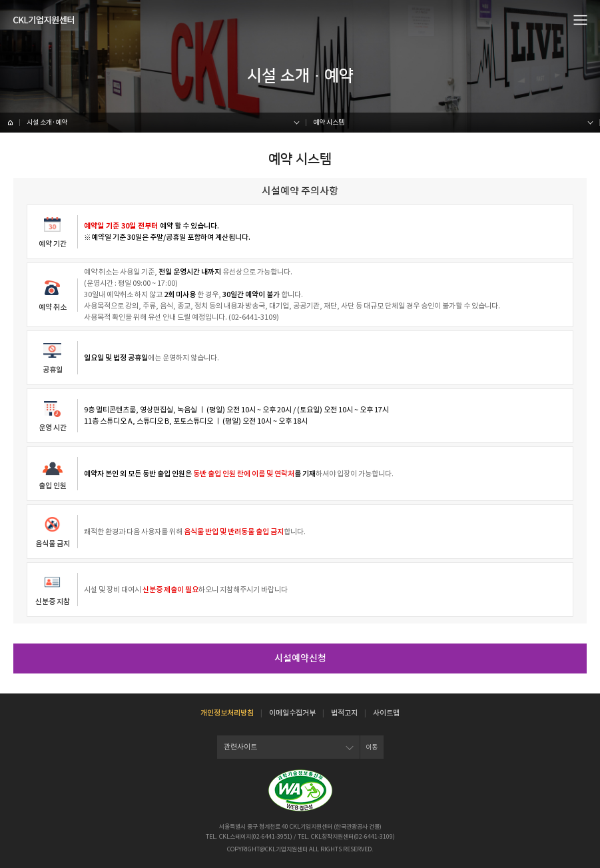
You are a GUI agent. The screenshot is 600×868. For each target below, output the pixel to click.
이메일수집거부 (292, 713)
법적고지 (344, 713)
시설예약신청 (300, 658)
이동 (372, 747)
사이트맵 (386, 713)
